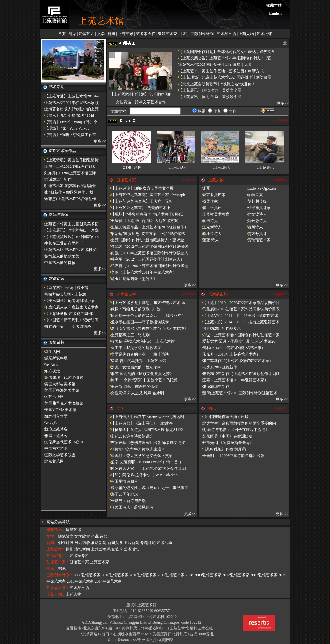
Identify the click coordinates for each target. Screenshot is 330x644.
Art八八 (49, 423)
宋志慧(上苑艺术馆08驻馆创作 (68, 199)
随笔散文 (66, 536)
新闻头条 (115, 543)
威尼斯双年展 (54, 358)
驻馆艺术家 (168, 34)
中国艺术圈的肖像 (58, 263)
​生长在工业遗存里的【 (62, 243)
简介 (72, 34)
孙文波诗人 (255, 214)
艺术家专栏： (58, 556)
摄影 (70, 549)
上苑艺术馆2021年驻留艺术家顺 (70, 103)
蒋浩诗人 (208, 221)
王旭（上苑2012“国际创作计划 (68, 166)
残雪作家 (208, 201)
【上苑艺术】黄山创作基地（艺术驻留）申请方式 (219, 71)
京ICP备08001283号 (124, 640)
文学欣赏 (82, 536)
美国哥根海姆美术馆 (60, 390)
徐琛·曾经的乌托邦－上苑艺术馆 (136, 361)
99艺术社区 (52, 397)
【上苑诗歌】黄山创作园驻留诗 (70, 160)
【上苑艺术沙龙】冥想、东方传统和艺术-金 (146, 303)
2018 (189, 575)
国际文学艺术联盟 (58, 455)
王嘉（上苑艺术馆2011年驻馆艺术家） (233, 380)
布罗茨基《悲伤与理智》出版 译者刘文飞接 (146, 443)
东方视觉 (50, 371)
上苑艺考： (56, 549)
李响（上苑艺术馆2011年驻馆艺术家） (142, 272)
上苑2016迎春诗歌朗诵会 (130, 436)
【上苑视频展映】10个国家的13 (70, 237)
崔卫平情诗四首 (122, 481)
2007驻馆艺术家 (264, 575)
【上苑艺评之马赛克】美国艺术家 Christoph (146, 195)
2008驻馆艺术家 (87, 575)
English (275, 13)
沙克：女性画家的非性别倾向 (134, 367)
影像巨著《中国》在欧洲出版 (226, 436)
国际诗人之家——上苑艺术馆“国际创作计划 (146, 468)
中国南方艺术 (54, 448)
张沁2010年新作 (214, 387)
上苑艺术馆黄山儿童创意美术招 (70, 224)
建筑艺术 (86, 34)
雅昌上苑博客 (54, 436)
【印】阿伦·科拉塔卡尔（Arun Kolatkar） (144, 475)
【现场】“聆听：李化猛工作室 (68, 135)
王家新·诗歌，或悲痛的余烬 (133, 387)
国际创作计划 (202, 34)
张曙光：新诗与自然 (126, 501)
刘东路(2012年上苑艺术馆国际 (68, 173)
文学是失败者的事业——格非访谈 (138, 354)
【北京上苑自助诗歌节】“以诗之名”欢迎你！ (215, 84)
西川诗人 (253, 227)
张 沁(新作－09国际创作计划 (67, 192)
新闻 (111, 34)
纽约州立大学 (54, 416)
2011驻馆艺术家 (171, 575)
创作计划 (66, 543)
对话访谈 (82, 543)
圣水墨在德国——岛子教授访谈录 (138, 322)
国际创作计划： (60, 575)
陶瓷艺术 (115, 549)
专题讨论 (148, 543)
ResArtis (49, 365)
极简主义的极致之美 (60, 256)
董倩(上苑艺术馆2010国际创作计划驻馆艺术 (238, 393)
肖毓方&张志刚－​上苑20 (63, 294)
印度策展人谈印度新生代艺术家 (70, 307)
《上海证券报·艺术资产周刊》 (68, 314)
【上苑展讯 (220, 167)
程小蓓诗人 (210, 234)
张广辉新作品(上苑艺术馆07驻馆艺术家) (235, 361)
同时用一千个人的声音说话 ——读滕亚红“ (145, 316)
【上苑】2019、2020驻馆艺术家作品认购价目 (239, 303)
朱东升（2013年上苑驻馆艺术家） (229, 354)
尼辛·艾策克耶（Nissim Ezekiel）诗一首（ (144, 462)
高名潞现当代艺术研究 (62, 377)
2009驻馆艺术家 (208, 575)
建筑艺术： (56, 530)
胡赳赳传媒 (255, 201)
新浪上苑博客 (54, 429)
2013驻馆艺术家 (80, 581)
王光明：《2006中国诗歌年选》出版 (231, 456)
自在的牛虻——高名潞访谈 (66, 327)
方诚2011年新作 (56, 179)
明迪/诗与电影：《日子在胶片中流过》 (234, 430)
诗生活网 (50, 352)
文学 (101, 34)
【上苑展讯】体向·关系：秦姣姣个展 (208, 97)
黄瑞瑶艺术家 (257, 240)
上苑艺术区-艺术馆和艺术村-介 (69, 250)
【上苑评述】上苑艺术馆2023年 (70, 96)
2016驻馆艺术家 (115, 575)
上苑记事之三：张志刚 (128, 335)
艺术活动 (164, 543)
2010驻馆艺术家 (143, 575)
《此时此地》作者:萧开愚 (222, 449)
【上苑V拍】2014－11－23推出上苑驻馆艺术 (238, 316)
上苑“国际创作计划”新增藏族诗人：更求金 (146, 240)
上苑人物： (56, 594)
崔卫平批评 (210, 208)
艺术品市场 (226, 34)
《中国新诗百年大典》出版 (224, 417)
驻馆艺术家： (58, 562)
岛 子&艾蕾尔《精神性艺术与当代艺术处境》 (148, 328)
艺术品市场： (58, 588)
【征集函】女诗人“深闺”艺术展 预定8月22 (145, 430)
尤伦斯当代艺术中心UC (63, 442)
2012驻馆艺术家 (236, 575)
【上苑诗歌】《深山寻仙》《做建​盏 (140, 423)
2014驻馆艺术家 (108, 581)
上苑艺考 (126, 34)
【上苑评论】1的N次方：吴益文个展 (140, 188)
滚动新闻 (99, 543)
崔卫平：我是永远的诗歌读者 (134, 348)
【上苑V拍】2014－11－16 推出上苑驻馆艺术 (239, 322)
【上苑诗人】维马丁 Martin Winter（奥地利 (146, 417)
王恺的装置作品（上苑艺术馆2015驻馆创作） (148, 227)
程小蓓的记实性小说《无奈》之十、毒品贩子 (148, 488)
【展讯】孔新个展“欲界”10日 (68, 116)
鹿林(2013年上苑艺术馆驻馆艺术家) (231, 348)
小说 (95, 536)
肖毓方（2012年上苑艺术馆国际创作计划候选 (148, 247)
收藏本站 (274, 5)
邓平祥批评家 (257, 208)
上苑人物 (246, 34)
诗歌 (103, 536)
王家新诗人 (210, 227)
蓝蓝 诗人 (209, 240)
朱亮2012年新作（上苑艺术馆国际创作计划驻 (239, 374)
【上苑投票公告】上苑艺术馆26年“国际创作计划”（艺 (223, 58)
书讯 (184, 34)
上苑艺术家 (100, 562)
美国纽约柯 (132, 167)
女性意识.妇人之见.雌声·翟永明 (136, 393)
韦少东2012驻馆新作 (218, 367)
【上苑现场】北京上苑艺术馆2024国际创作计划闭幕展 (223, 77)
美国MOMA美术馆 (58, 410)
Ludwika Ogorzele (260, 188)
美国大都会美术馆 (58, 384)
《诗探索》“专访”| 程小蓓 (64, 288)
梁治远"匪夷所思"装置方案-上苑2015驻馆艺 (146, 234)
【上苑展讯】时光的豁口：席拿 (70, 230)
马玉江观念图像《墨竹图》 (132, 279)
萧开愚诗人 (255, 221)
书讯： (52, 569)
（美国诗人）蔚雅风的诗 (130, 507)
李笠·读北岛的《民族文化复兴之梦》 (140, 374)
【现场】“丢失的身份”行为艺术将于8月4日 (146, 214)
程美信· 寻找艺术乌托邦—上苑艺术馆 (141, 341)
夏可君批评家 (212, 195)
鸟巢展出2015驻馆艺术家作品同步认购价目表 (239, 309)
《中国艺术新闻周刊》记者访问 (70, 320)
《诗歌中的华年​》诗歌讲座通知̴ (136, 449)
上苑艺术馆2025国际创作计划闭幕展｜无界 (213, 65)
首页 (62, 34)
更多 (98, 141)
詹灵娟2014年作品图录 (220, 328)
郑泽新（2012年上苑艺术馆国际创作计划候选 (148, 266)
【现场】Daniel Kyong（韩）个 (69, 122)
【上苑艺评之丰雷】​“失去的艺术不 (139, 208)
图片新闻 (131, 543)
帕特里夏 (253, 195)
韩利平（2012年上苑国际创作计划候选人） (146, 259)
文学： (52, 536)
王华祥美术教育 (214, 214)
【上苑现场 (176, 167)
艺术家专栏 (146, 34)
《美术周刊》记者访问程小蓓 (68, 301)
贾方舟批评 (255, 234)
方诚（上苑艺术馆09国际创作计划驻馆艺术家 (239, 335)
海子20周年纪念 (122, 494)
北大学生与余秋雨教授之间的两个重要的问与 (239, 423)
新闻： (52, 543)
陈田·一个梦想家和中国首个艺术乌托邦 (142, 380)
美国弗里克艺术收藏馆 (62, 403)
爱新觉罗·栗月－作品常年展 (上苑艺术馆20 (237, 341)
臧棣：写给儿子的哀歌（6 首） (136, 309)
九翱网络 (166, 640)
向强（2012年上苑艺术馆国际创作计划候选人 (148, 253)
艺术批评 (264, 34)
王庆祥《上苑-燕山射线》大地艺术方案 (142, 221)
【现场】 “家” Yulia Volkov (65, 128)
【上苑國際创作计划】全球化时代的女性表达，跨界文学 (225, 52)
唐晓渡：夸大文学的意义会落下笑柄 (140, 456)
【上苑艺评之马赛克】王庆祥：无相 (140, 201)
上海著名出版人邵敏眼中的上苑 (70, 109)
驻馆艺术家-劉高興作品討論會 (68, 186)
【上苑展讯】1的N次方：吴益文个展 (208, 90)
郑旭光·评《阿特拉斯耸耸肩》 (226, 443)
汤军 (204, 188)
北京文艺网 (52, 461)
